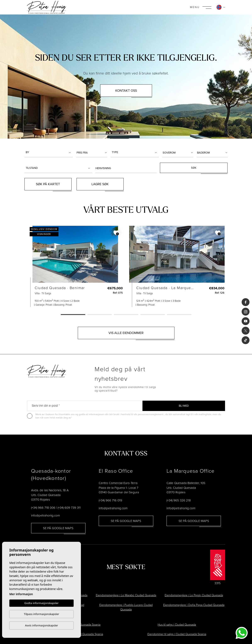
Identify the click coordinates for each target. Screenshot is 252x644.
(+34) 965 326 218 (179, 500)
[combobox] (49, 152)
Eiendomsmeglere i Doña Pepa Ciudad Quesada (194, 605)
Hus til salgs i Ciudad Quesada (177, 625)
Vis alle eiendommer (126, 333)
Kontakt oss (126, 90)
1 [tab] (73, 315)
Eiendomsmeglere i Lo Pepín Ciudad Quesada (194, 595)
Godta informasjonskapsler (41, 603)
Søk (194, 168)
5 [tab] (179, 315)
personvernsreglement (151, 414)
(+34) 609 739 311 (69, 508)
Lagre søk (100, 184)
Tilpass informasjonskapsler (41, 614)
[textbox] (49, 152)
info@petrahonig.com (46, 515)
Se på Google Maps (58, 528)
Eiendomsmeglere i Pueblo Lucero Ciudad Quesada (126, 607)
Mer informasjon (21, 594)
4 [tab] (153, 315)
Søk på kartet (48, 184)
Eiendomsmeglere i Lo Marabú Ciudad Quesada (126, 595)
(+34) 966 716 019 (110, 500)
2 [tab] (100, 315)
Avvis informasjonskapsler (41, 625)
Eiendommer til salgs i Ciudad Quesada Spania (177, 634)
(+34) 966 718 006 (43, 508)
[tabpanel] (75, 266)
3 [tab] (126, 315)
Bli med (184, 406)
